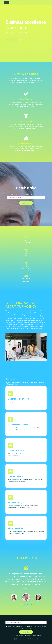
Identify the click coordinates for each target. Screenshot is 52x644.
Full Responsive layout (18, 425)
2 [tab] (24, 604)
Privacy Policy (20, 626)
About (13, 636)
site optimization (15, 528)
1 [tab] (21, 604)
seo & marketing (15, 502)
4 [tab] (31, 604)
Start (13, 40)
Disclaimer (27, 626)
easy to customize (16, 451)
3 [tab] (28, 604)
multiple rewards (15, 477)
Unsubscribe (20, 636)
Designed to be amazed (18, 399)
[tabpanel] (26, 597)
